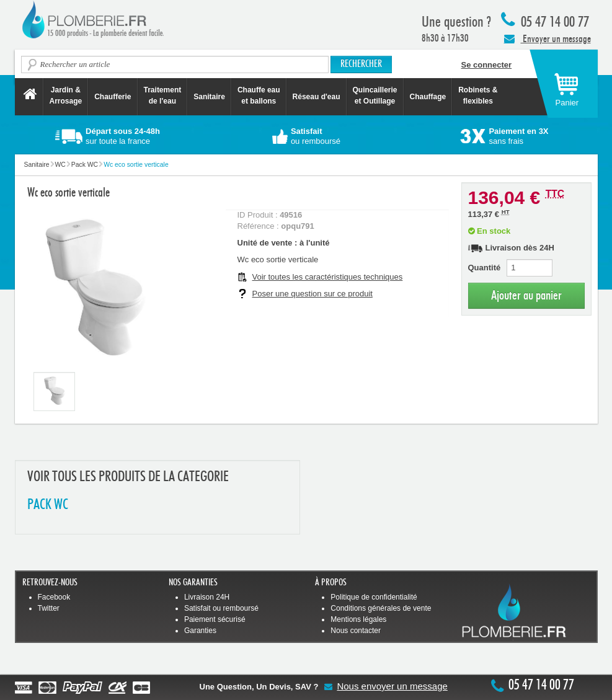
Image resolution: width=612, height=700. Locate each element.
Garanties (200, 631)
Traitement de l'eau (163, 95)
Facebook (54, 597)
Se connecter (487, 65)
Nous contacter (356, 631)
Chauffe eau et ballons (259, 95)
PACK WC (48, 505)
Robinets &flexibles (478, 95)
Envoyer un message (548, 38)
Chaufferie (113, 97)
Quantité (485, 268)
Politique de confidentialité (374, 597)
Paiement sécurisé (215, 619)
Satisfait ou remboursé (221, 608)
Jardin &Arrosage (66, 95)
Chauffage (428, 97)
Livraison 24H (207, 597)
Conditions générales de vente (381, 608)
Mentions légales (358, 619)
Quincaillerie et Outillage (375, 95)
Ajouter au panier (526, 295)
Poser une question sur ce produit (313, 294)
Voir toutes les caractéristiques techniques (328, 277)
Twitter (49, 608)
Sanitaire (209, 97)
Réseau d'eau (317, 97)
